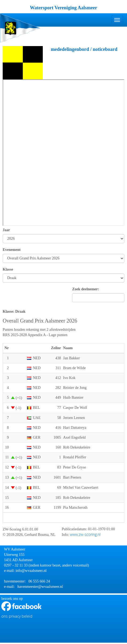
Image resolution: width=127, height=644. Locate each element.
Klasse (8, 269)
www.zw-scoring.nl (85, 534)
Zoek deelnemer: (86, 289)
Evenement (12, 250)
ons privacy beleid (17, 616)
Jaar (6, 230)
